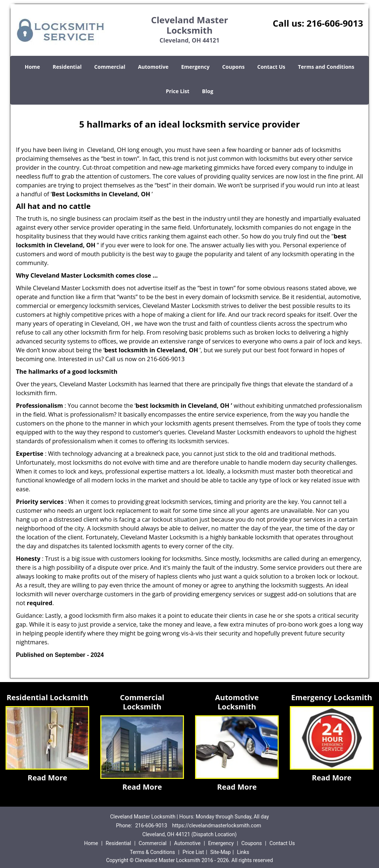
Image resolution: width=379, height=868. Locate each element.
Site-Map (220, 852)
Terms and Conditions (326, 67)
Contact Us (271, 67)
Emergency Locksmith (332, 697)
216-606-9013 (335, 23)
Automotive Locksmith (237, 702)
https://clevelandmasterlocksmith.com (217, 825)
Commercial (110, 67)
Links (243, 852)
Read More (47, 778)
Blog (208, 91)
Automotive (153, 67)
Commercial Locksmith (142, 702)
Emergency (195, 67)
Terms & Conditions (152, 852)
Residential (67, 67)
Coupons (233, 67)
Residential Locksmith (48, 697)
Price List (178, 91)
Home (32, 67)
